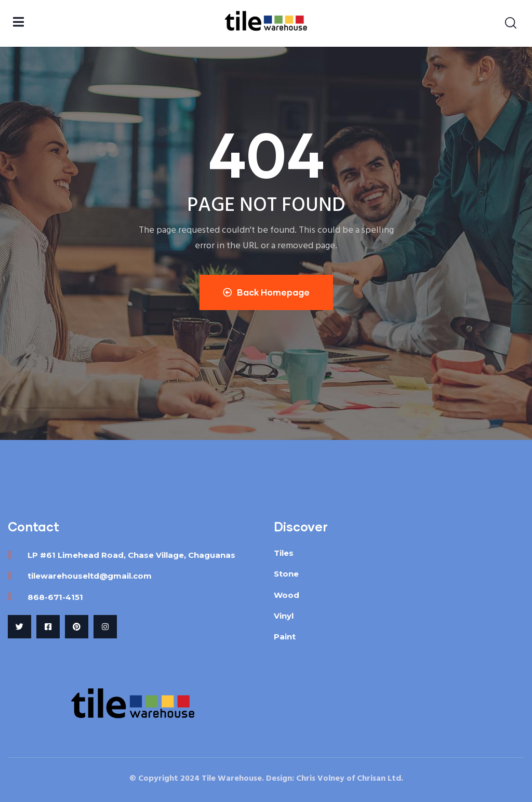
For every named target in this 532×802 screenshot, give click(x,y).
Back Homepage (266, 292)
